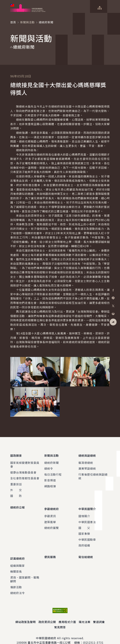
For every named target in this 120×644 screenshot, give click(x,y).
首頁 (13, 22)
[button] (113, 322)
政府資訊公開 (47, 614)
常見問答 (60, 619)
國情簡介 (84, 511)
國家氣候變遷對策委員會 (25, 462)
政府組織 (84, 540)
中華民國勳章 (87, 534)
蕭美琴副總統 (87, 466)
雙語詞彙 (99, 614)
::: (2, 2)
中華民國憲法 (87, 517)
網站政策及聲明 (26, 614)
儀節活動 (16, 579)
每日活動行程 (53, 472)
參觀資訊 (50, 511)
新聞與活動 (27, 22)
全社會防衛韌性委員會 (25, 476)
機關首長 (16, 564)
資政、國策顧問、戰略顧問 (25, 572)
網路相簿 (50, 484)
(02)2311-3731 (93, 635)
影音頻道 (50, 478)
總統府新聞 (52, 460)
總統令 (49, 466)
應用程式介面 (67, 614)
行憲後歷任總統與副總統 (93, 474)
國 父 (84, 523)
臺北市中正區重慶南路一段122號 (49, 635)
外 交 (16, 487)
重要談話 (16, 482)
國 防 (16, 493)
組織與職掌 (18, 558)
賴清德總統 (86, 460)
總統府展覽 (52, 523)
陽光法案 (85, 614)
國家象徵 (84, 529)
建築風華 (50, 517)
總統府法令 (18, 585)
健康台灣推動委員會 (23, 470)
